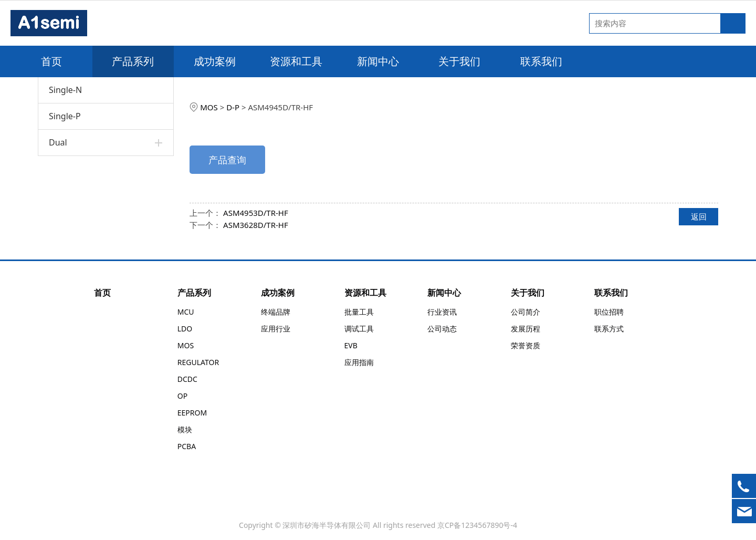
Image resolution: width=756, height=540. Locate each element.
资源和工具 (296, 61)
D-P (233, 107)
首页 (51, 61)
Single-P (65, 116)
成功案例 (215, 61)
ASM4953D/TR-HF (256, 213)
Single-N (65, 90)
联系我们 (541, 61)
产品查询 (227, 160)
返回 (699, 216)
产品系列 (133, 61)
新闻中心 (378, 61)
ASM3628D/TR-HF (256, 225)
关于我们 (459, 61)
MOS (209, 107)
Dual (58, 142)
